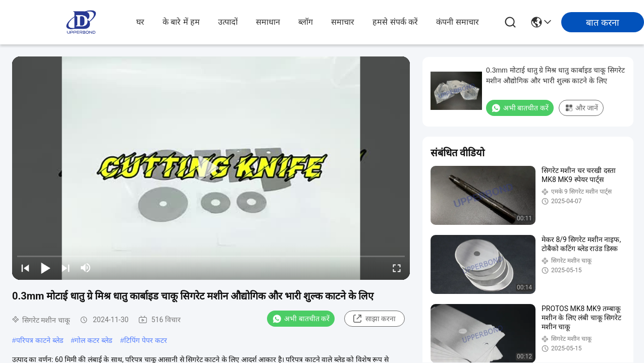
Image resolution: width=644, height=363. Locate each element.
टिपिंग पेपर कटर (146, 340)
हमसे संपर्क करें (395, 22)
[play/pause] (45, 268)
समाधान (268, 22)
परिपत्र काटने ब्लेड (40, 340)
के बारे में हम (181, 22)
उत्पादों (228, 22)
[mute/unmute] (86, 268)
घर (140, 22)
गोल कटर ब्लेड (93, 340)
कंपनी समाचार (457, 22)
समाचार (343, 22)
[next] (66, 268)
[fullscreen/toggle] (397, 268)
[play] (211, 168)
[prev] (25, 268)
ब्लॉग (306, 22)
